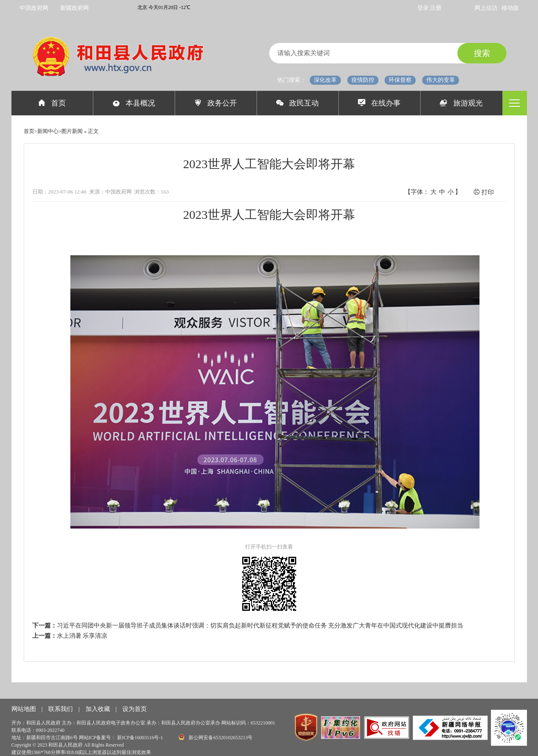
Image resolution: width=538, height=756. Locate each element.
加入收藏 (99, 709)
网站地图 (25, 709)
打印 (484, 192)
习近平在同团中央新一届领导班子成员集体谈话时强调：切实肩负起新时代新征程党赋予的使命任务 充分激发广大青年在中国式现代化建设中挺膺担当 (260, 625)
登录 (424, 8)
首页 (52, 103)
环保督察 (400, 80)
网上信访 (486, 8)
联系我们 (61, 709)
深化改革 (325, 80)
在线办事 (379, 103)
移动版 (510, 8)
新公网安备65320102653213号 (216, 737)
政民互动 (298, 103)
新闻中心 (48, 131)
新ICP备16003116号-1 (141, 738)
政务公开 (216, 103)
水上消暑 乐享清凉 (82, 636)
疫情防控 (363, 80)
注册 (436, 8)
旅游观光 (461, 103)
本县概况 (134, 103)
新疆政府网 (74, 8)
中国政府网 (34, 8)
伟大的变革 (441, 80)
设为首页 (135, 709)
